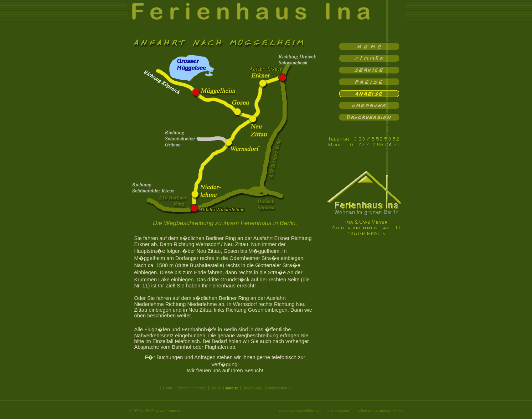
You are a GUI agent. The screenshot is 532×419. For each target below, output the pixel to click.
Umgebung (252, 388)
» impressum (338, 411)
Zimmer (184, 388)
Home (168, 388)
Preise (216, 388)
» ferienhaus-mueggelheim (380, 411)
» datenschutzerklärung (299, 411)
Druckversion (276, 388)
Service (200, 388)
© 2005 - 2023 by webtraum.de (155, 411)
